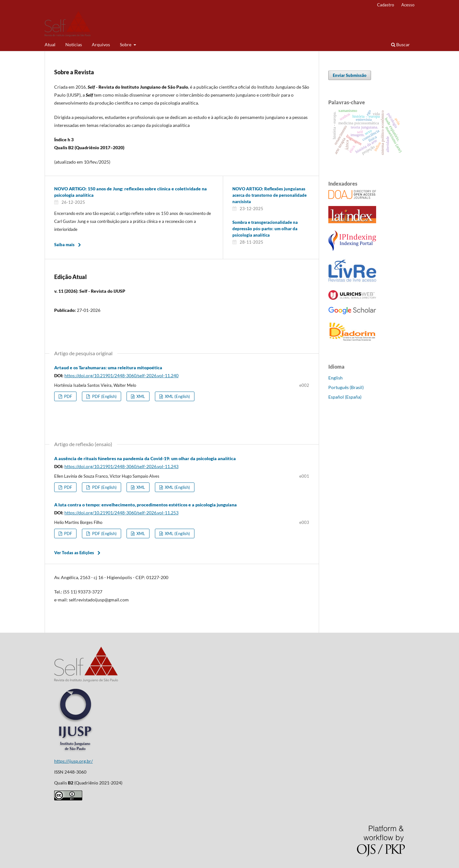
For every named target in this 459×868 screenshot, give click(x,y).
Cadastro (386, 5)
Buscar (401, 44)
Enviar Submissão (350, 75)
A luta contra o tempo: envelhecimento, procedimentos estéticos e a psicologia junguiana (146, 505)
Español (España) (345, 397)
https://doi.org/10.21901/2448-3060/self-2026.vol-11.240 (121, 375)
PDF (68, 396)
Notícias (74, 44)
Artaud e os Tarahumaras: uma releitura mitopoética (108, 368)
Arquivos (101, 44)
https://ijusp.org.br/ (73, 761)
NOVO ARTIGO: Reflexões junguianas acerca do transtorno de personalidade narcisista (270, 195)
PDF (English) (104, 396)
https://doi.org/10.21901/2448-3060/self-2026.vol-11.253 (121, 513)
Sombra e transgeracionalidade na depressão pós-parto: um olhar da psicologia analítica (265, 229)
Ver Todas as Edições (74, 553)
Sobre (126, 44)
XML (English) (177, 396)
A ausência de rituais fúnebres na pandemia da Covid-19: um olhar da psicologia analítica (145, 458)
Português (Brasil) (346, 387)
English (335, 378)
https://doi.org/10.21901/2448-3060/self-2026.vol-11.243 (121, 466)
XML (140, 396)
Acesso (408, 5)
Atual (50, 44)
